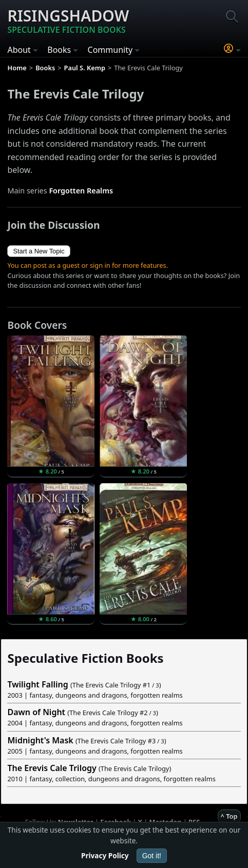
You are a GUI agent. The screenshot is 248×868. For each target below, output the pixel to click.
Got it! (152, 856)
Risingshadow (68, 21)
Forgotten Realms (81, 191)
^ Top (229, 816)
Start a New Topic (39, 251)
